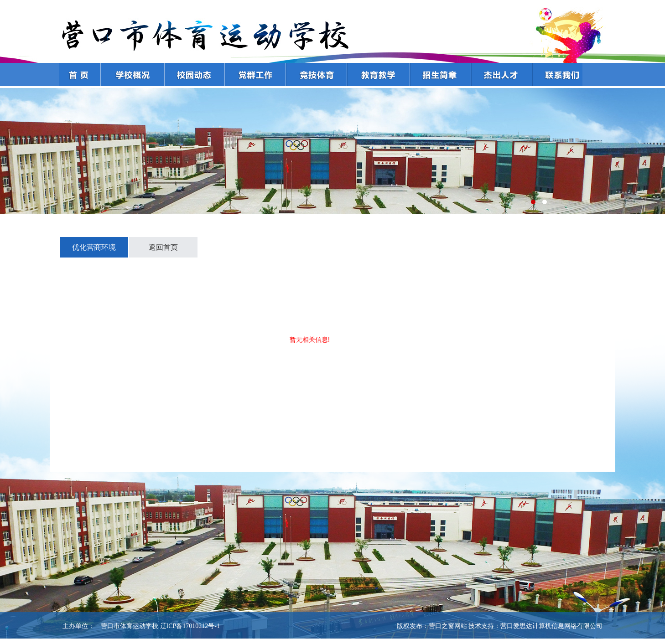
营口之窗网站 (448, 626)
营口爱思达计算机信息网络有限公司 (551, 626)
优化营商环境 (94, 247)
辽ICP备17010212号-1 (190, 626)
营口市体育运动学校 (126, 626)
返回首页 (163, 247)
